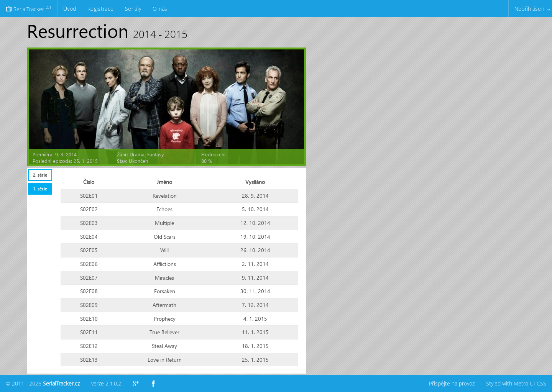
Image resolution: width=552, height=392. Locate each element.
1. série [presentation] (40, 189)
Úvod (70, 9)
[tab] (40, 175)
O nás (160, 9)
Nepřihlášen (529, 9)
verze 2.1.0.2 (106, 383)
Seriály (133, 9)
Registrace (100, 9)
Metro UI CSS (530, 383)
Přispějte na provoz (452, 383)
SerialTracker (29, 8)
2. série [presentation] (40, 175)
